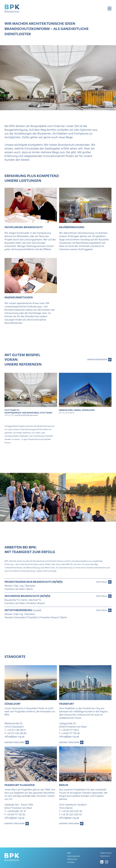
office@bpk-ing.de (14, 737)
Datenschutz (106, 853)
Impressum (105, 856)
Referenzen (72, 859)
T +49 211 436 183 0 (15, 730)
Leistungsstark (74, 856)
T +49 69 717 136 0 (69, 730)
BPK (69, 853)
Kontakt (71, 862)
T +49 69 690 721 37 (15, 811)
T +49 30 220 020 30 (71, 811)
